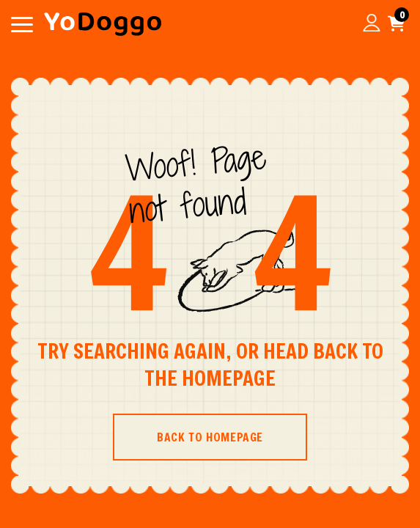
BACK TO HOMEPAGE (210, 437)
